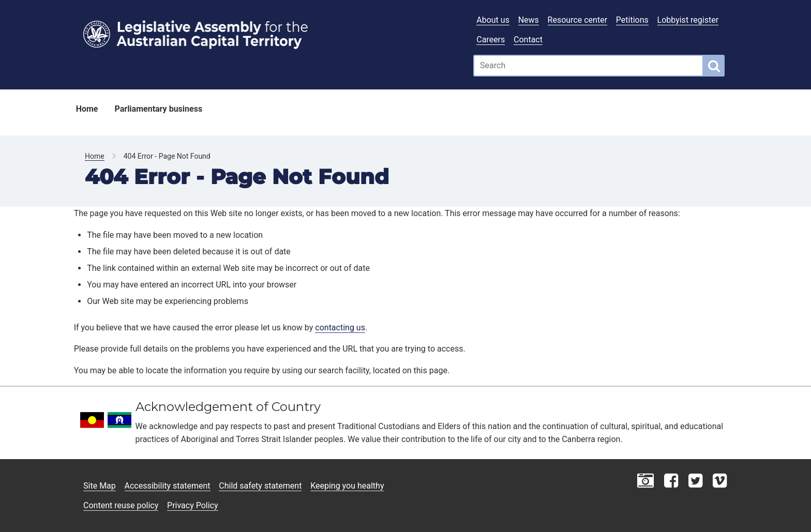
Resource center (577, 20)
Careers (491, 40)
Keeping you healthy (347, 486)
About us (493, 20)
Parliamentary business (158, 109)
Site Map (100, 486)
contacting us (340, 328)
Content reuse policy (121, 505)
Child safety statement (260, 486)
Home (87, 109)
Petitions (632, 20)
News (529, 20)
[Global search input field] (588, 66)
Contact (528, 40)
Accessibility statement (168, 486)
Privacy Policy (193, 505)
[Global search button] (714, 66)
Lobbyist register (688, 20)
